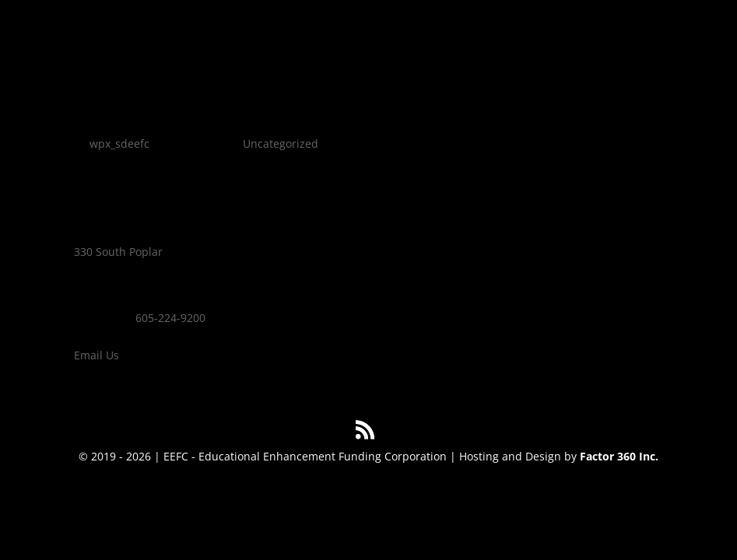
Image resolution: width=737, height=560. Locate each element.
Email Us (97, 355)
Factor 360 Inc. (619, 456)
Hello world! (134, 117)
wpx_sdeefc (119, 143)
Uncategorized (281, 143)
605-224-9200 (170, 318)
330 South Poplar (118, 252)
